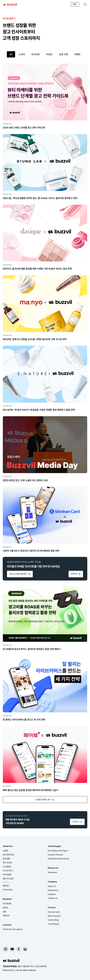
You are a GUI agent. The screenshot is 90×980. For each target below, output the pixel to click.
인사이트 (36, 54)
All (11, 54)
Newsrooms (53, 890)
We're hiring (54, 916)
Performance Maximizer (58, 859)
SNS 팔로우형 (8, 855)
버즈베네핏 (7, 904)
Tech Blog (54, 924)
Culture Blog (53, 920)
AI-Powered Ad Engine (58, 851)
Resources (52, 872)
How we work (54, 912)
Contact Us (53, 898)
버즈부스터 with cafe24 (13, 929)
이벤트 (77, 54)
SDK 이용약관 (24, 966)
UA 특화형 (7, 867)
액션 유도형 (7, 863)
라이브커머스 (8, 871)
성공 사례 (63, 54)
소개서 (22, 54)
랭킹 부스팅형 (8, 879)
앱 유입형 (6, 859)
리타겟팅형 (7, 875)
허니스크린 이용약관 (39, 966)
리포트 (49, 54)
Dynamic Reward (55, 855)
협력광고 (6, 886)
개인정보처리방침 (10, 966)
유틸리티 (6, 916)
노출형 (5, 851)
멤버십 (5, 908)
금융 (4, 912)
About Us (52, 886)
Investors (52, 894)
